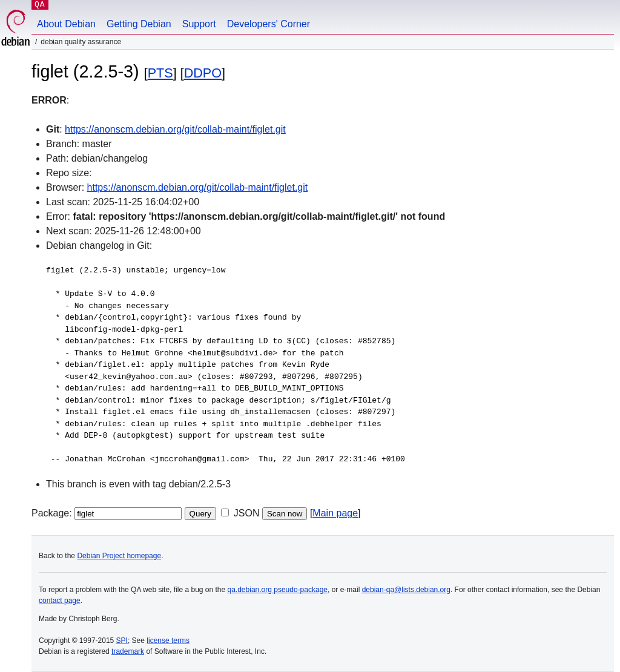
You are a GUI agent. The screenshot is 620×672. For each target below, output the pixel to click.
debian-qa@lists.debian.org (406, 590)
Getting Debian (139, 24)
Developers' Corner (269, 24)
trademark (128, 651)
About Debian (66, 24)
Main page (335, 513)
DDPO (203, 73)
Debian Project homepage (119, 556)
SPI (122, 641)
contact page (60, 601)
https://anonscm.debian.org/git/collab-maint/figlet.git (175, 129)
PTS (160, 73)
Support (199, 24)
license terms (168, 641)
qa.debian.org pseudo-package (278, 590)
